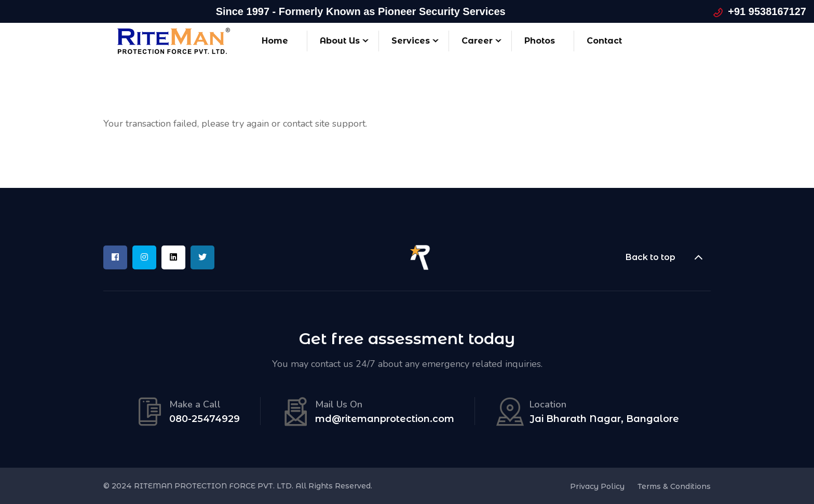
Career (477, 41)
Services (411, 41)
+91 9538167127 (767, 11)
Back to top (668, 257)
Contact (604, 41)
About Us (340, 41)
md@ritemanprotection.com (385, 419)
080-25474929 (205, 419)
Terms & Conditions (674, 486)
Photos (540, 41)
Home (275, 41)
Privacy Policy (597, 486)
